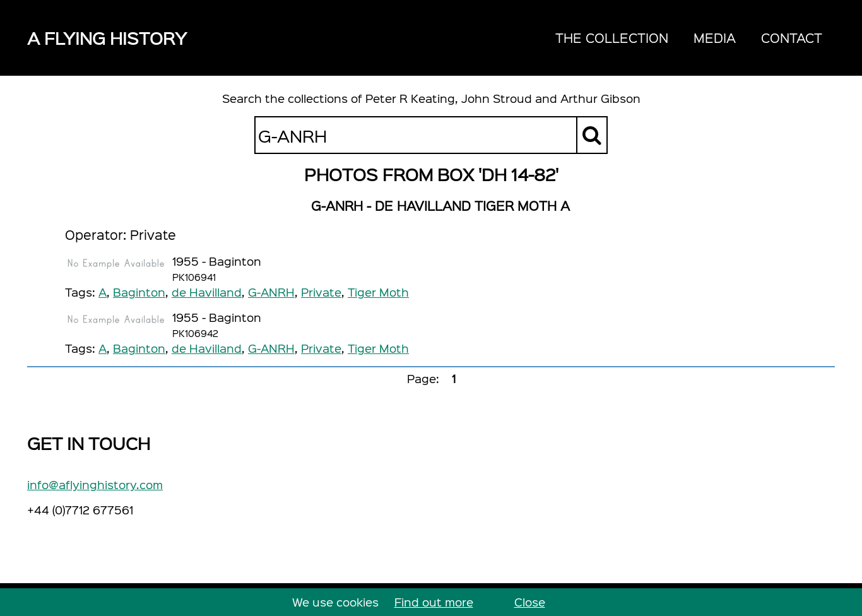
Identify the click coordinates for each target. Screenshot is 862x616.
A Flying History (107, 38)
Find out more (434, 602)
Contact (792, 38)
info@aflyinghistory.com (95, 484)
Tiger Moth (378, 292)
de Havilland (207, 292)
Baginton (139, 292)
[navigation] (689, 38)
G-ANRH (271, 292)
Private (321, 292)
